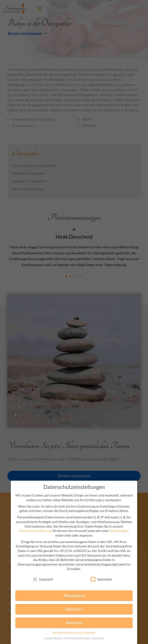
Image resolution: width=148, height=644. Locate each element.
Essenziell (43, 579)
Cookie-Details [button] (53, 638)
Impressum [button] (98, 638)
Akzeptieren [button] (74, 596)
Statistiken (101, 579)
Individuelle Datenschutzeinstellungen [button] (74, 633)
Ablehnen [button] (74, 623)
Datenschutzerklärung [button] (77, 638)
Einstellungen (119, 531)
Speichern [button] (74, 609)
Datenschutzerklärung (35, 531)
